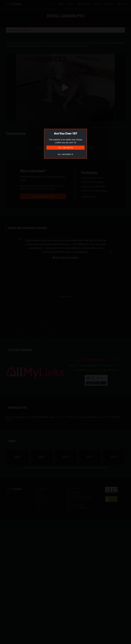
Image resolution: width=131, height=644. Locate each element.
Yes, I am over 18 (65, 148)
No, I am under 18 (65, 154)
